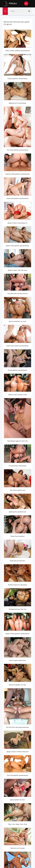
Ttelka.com (13, 4)
